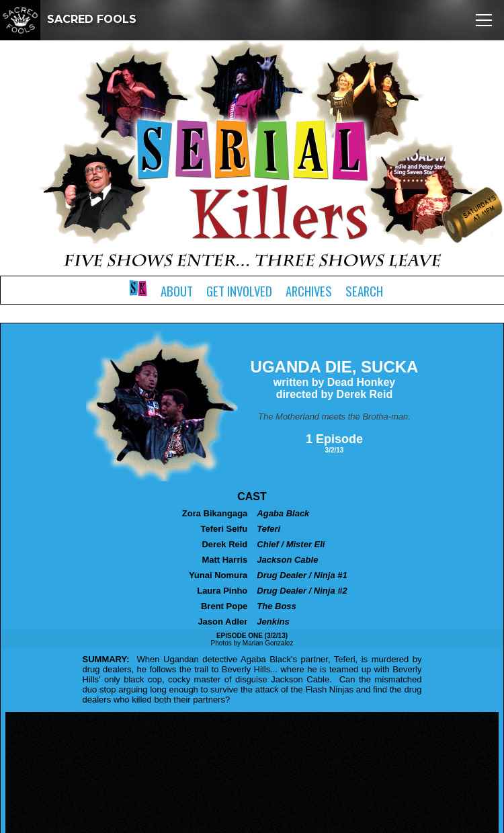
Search (364, 291)
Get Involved (239, 291)
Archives (309, 291)
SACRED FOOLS (68, 19)
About (177, 291)
